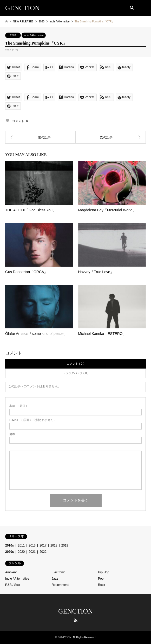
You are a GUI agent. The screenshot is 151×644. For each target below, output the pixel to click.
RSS (76, 620)
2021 (32, 552)
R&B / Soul (13, 585)
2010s (9, 545)
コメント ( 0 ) (75, 364)
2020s (9, 552)
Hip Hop (104, 572)
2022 (43, 552)
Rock (101, 585)
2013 (32, 545)
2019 (65, 545)
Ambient (11, 572)
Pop (101, 579)
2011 (21, 545)
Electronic (59, 572)
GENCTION (75, 611)
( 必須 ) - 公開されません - (32, 420)
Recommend (61, 585)
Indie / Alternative (34, 35)
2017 (43, 545)
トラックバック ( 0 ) (76, 373)
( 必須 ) (18, 406)
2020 (13, 35)
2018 (54, 545)
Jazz (55, 579)
